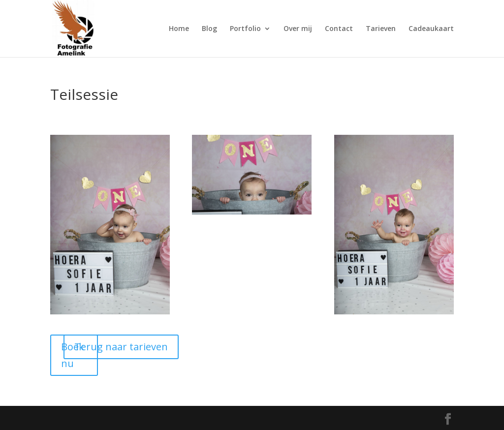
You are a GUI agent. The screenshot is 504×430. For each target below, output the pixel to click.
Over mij (298, 29)
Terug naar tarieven (121, 347)
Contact (339, 29)
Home (179, 29)
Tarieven (381, 29)
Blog (209, 29)
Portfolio (245, 29)
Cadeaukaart (431, 29)
